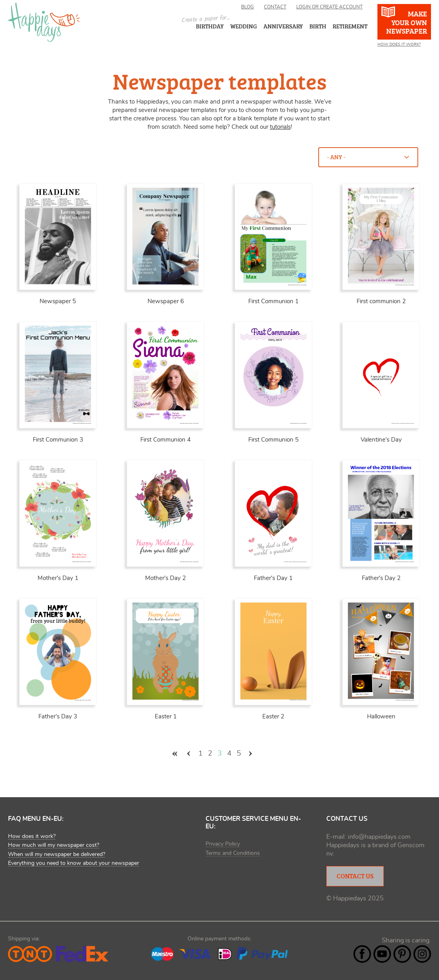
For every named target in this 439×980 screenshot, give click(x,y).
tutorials (280, 127)
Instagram (422, 954)
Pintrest (402, 954)
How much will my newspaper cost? (54, 845)
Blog (247, 7)
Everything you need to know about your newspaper (74, 863)
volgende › (251, 754)
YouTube (382, 954)
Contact (275, 7)
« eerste (175, 754)
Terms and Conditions (233, 853)
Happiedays (44, 22)
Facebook (362, 954)
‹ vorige (189, 754)
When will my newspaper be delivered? (57, 854)
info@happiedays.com (379, 837)
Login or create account (329, 7)
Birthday (210, 26)
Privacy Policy (223, 844)
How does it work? (399, 44)
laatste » (265, 754)
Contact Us (355, 876)
